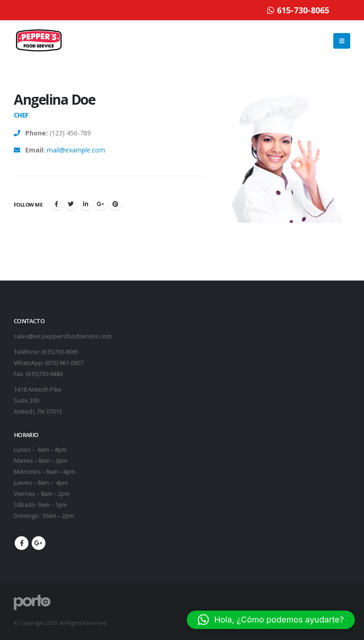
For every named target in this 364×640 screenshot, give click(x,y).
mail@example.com (76, 150)
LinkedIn (86, 204)
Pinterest (115, 204)
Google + (101, 204)
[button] (271, 620)
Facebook (56, 204)
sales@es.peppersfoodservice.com (63, 336)
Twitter (71, 204)
